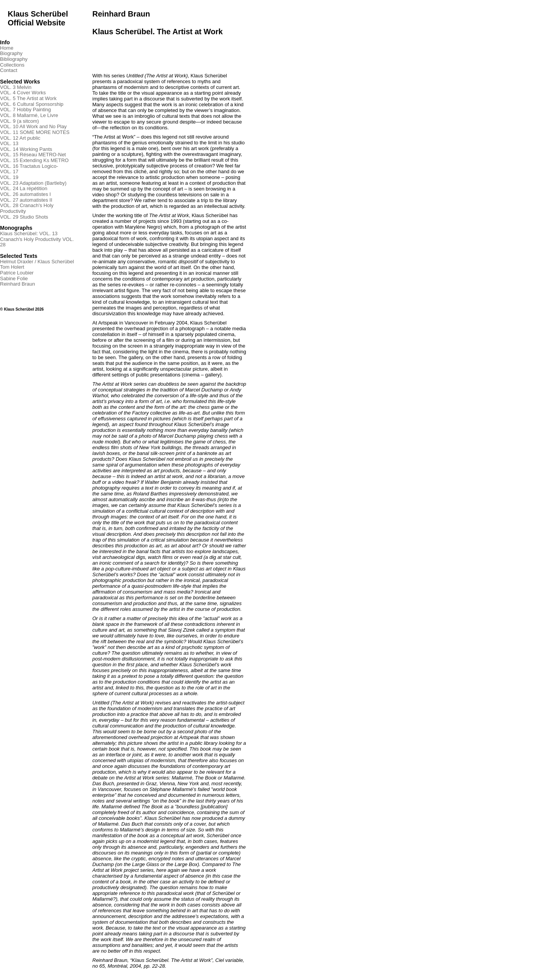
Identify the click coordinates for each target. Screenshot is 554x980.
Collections (12, 65)
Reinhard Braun (18, 284)
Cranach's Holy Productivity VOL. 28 (37, 242)
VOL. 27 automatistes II (26, 200)
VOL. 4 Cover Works (23, 93)
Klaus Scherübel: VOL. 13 (29, 233)
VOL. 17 (9, 171)
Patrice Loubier (17, 273)
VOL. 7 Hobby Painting (25, 110)
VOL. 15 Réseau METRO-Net (33, 155)
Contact (9, 70)
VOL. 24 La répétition (24, 188)
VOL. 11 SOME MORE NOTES (35, 132)
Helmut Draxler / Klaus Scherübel (37, 262)
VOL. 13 (9, 143)
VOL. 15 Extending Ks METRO (34, 160)
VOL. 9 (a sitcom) (19, 121)
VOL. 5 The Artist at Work (28, 98)
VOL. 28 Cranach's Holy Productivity (27, 208)
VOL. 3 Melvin (16, 87)
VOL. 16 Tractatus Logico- (29, 166)
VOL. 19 (9, 177)
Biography (11, 53)
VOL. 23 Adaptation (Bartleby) (33, 183)
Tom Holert (12, 267)
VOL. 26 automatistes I (25, 194)
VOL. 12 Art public (20, 138)
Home (7, 48)
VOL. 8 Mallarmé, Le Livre (29, 115)
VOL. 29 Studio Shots (24, 217)
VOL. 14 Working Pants (26, 149)
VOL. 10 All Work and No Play (33, 126)
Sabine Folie (14, 278)
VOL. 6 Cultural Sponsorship (32, 104)
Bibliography (14, 59)
